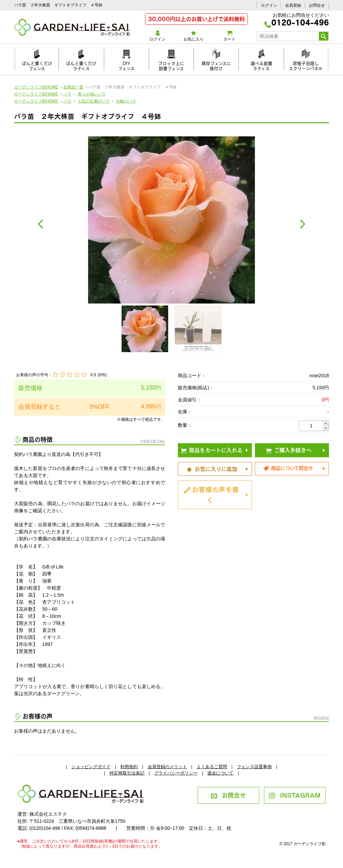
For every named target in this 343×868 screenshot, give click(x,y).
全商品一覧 (73, 87)
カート (229, 36)
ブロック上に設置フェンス (171, 65)
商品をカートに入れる (212, 450)
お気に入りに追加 (212, 468)
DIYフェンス (126, 65)
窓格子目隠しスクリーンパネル (306, 65)
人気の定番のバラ (94, 101)
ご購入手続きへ (289, 450)
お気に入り (193, 36)
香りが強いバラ (92, 94)
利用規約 (129, 767)
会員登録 (293, 5)
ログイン (269, 5)
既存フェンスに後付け (216, 65)
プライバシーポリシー (176, 773)
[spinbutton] (311, 426)
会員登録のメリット (167, 767)
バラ (67, 94)
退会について (220, 773)
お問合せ (317, 5)
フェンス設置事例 (254, 767)
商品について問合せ (288, 468)
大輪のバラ (126, 101)
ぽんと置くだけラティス (81, 65)
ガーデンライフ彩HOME (36, 87)
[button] (326, 423)
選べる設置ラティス (261, 65)
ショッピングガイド (91, 767)
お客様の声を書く (211, 494)
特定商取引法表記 (127, 773)
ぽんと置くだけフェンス (37, 65)
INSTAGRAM (295, 795)
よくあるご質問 (212, 767)
